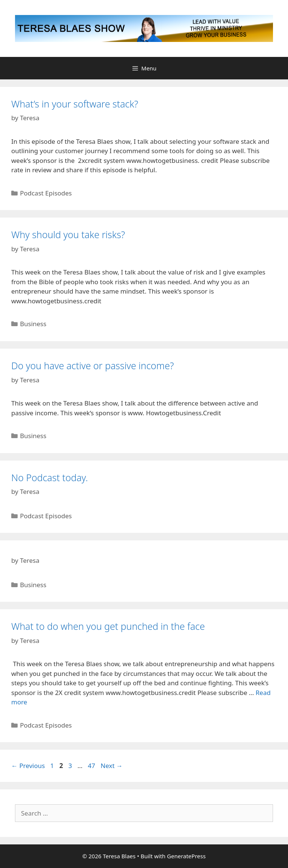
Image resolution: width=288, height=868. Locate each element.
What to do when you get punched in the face (108, 626)
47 (92, 766)
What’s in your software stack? (75, 104)
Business (33, 324)
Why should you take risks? (68, 234)
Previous (28, 766)
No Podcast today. (49, 477)
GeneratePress (186, 856)
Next (112, 766)
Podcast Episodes (46, 193)
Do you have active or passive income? (93, 365)
